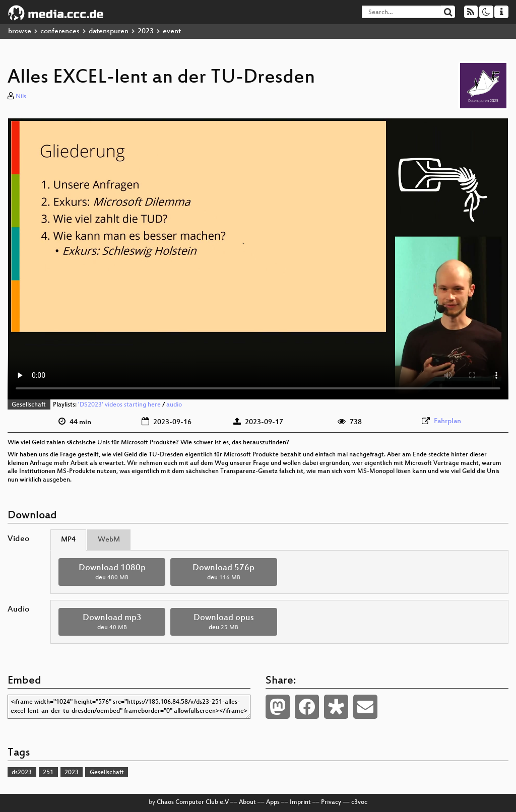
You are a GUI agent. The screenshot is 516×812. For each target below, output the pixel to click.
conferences (60, 31)
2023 (146, 31)
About (247, 802)
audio (174, 405)
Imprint (300, 802)
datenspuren (109, 31)
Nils (21, 97)
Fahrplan (447, 421)
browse (20, 31)
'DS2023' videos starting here (119, 405)
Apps (273, 802)
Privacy (331, 802)
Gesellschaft (29, 405)
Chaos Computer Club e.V (193, 802)
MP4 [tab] (68, 540)
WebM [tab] (109, 540)
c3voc (359, 802)
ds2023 (22, 773)
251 (48, 773)
